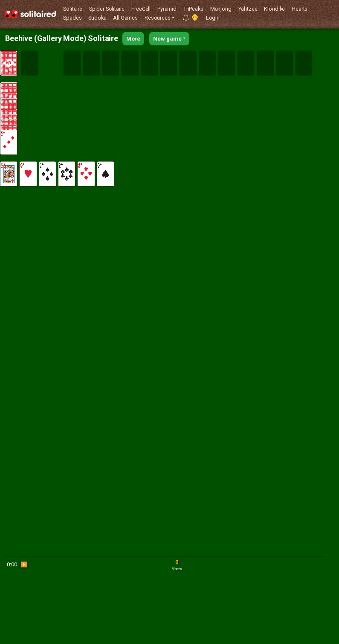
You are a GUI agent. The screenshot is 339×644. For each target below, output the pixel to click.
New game (167, 39)
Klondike (274, 9)
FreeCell (141, 9)
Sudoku (97, 18)
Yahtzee (248, 9)
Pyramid (167, 9)
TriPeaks (193, 9)
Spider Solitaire (107, 9)
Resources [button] (158, 18)
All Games (125, 18)
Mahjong (221, 9)
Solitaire (73, 9)
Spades (72, 18)
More (133, 39)
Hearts (300, 9)
